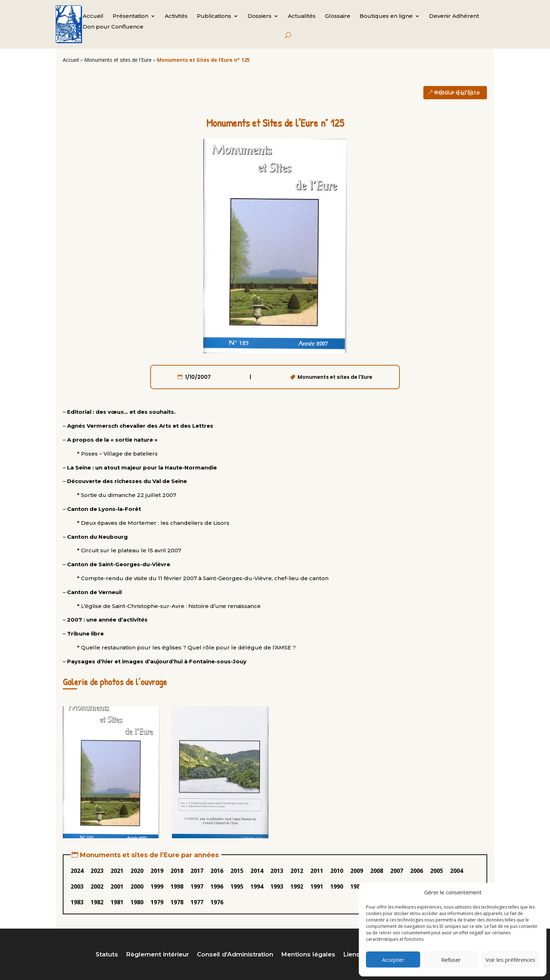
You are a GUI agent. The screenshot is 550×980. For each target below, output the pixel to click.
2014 (257, 871)
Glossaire (338, 16)
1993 (277, 886)
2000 (137, 886)
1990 (337, 886)
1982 (97, 902)
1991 (317, 886)
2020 (137, 871)
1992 (297, 886)
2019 (157, 871)
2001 (117, 886)
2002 (97, 886)
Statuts (107, 955)
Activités (176, 16)
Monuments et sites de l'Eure (118, 60)
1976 (217, 902)
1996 (217, 886)
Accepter (393, 960)
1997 (197, 886)
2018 (177, 871)
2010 (337, 871)
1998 (177, 886)
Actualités (302, 16)
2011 (317, 871)
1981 (117, 902)
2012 (297, 871)
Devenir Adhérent (454, 16)
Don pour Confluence (113, 27)
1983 (77, 902)
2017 (197, 871)
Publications (214, 16)
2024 (77, 871)
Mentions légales (308, 955)
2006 (417, 871)
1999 (157, 886)
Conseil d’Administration (235, 955)
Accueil (93, 16)
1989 (357, 886)
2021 (117, 871)
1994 (257, 886)
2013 (277, 871)
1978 (177, 902)
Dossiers (259, 16)
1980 (137, 902)
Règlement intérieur (157, 955)
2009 (357, 871)
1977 (197, 902)
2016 (217, 871)
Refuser (451, 960)
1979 (157, 902)
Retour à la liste (457, 93)
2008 (377, 871)
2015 (237, 871)
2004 (457, 871)
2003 (77, 886)
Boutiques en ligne (386, 16)
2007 (397, 871)
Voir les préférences (510, 960)
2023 (97, 871)
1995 (237, 886)
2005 (437, 871)
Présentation (131, 16)
